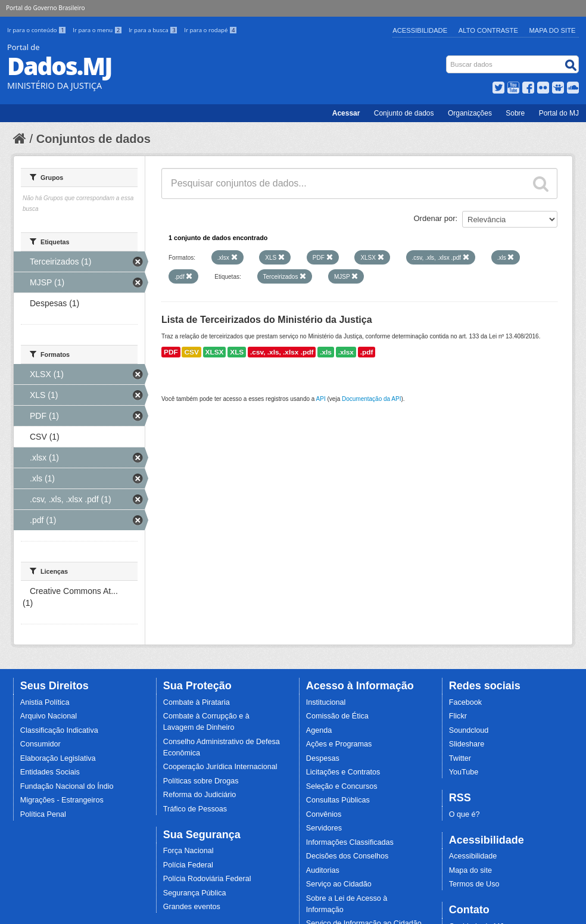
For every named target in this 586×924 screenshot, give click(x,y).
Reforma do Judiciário (200, 795)
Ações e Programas (339, 744)
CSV (191, 352)
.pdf (367, 352)
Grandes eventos (192, 907)
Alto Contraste (488, 30)
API (321, 399)
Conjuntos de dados (93, 139)
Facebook (465, 702)
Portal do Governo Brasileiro (45, 8)
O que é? (465, 814)
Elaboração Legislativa (58, 758)
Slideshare (467, 744)
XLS (237, 352)
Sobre (515, 113)
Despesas (323, 758)
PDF (171, 352)
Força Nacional (188, 851)
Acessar (346, 113)
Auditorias (323, 870)
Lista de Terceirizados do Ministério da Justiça (267, 320)
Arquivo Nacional (49, 716)
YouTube (464, 772)
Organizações (470, 113)
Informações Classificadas (350, 842)
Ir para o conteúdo (38, 30)
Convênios (324, 814)
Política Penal (43, 814)
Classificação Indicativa (59, 730)
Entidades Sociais (50, 772)
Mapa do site (470, 870)
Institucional (326, 702)
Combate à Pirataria (197, 702)
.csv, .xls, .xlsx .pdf (282, 352)
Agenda (319, 730)
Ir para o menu (98, 30)
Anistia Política (45, 702)
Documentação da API (372, 399)
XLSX (215, 352)
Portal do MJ (559, 113)
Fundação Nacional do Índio (67, 786)
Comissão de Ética (337, 716)
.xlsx (346, 352)
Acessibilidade (420, 30)
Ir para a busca (154, 30)
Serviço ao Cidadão (339, 884)
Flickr (458, 716)
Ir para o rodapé (211, 30)
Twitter (460, 758)
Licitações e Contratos (343, 772)
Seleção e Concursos (342, 786)
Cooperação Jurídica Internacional (220, 767)
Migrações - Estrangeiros (62, 800)
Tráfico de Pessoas (195, 809)
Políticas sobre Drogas (201, 781)
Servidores (324, 828)
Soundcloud (469, 730)
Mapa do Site (553, 30)
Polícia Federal (188, 865)
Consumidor (40, 744)
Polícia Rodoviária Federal (207, 879)
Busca (448, 58)
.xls (326, 352)
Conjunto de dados (404, 113)
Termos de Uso (474, 884)
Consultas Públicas (338, 800)
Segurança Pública (195, 893)
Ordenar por (435, 218)
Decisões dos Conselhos (347, 856)
